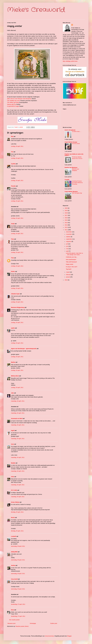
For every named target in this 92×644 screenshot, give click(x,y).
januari (68, 277)
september (69, 239)
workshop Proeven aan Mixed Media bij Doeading (77, 183)
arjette (13, 328)
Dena (13, 610)
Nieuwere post (11, 623)
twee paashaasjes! (71, 260)
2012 (66, 227)
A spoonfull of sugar (13, 106)
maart (68, 272)
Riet (12, 136)
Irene (13, 444)
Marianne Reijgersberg (18, 307)
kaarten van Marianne (71, 168)
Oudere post (54, 623)
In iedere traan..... (77, 131)
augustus (69, 241)
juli (67, 244)
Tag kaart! (69, 269)
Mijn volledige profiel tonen (70, 61)
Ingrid (13, 430)
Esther (13, 271)
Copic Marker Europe (71, 142)
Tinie (12, 239)
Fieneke (13, 186)
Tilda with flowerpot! (71, 262)
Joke (12, 393)
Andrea (13, 565)
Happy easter (70, 264)
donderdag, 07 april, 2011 (18, 604)
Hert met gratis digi (77, 193)
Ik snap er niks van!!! (72, 267)
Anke (13, 477)
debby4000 (14, 552)
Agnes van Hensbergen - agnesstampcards (24, 349)
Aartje (13, 224)
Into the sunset (76, 144)
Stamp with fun (12, 104)
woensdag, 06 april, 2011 (18, 546)
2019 (66, 211)
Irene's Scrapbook (70, 130)
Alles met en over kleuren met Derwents (19, 99)
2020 (66, 208)
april (67, 251)
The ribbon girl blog (13, 102)
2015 (66, 220)
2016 (66, 218)
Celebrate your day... (72, 257)
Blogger (69, 636)
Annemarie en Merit (17, 418)
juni (67, 246)
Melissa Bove (15, 376)
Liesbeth (14, 536)
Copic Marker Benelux (71, 192)
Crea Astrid (14, 579)
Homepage (33, 623)
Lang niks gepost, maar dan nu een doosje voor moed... (74, 254)
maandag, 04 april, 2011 (18, 401)
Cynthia (13, 164)
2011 (66, 230)
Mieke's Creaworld (36, 10)
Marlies (13, 362)
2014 (66, 223)
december (69, 232)
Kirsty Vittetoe (15, 502)
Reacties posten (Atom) (22, 626)
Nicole (13, 518)
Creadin (67, 180)
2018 (66, 213)
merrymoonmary (49, 636)
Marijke (13, 463)
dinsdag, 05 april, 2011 (17, 512)
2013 (66, 225)
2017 (66, 215)
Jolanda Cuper (15, 294)
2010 (66, 280)
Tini (12, 152)
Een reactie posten (14, 620)
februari (68, 275)
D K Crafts (14, 490)
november (69, 234)
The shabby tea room (13, 101)
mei (67, 249)
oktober (68, 237)
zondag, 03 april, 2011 (17, 146)
